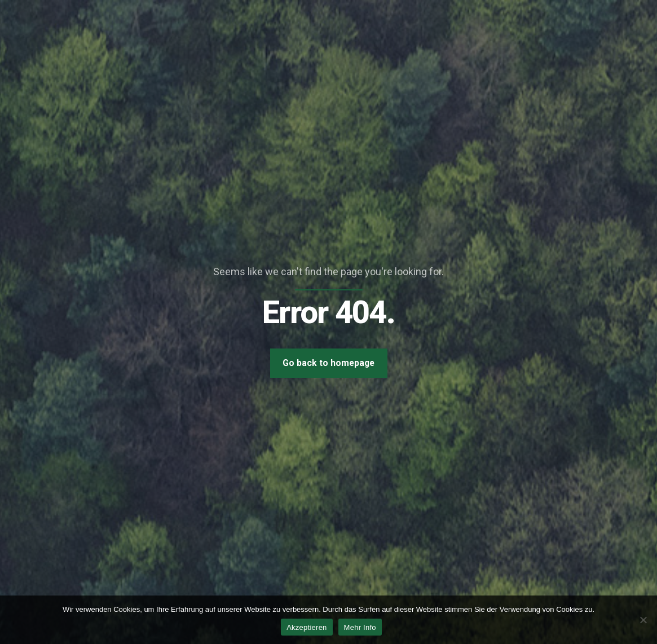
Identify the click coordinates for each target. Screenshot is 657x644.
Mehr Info (360, 627)
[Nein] (643, 620)
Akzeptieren (307, 627)
